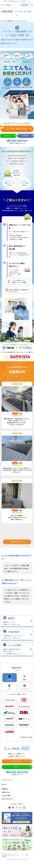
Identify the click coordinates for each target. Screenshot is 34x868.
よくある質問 (15, 645)
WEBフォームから (21, 761)
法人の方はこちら (7, 799)
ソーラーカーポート (25, 687)
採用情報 (4, 857)
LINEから (23, 767)
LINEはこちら (10, 136)
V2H (9, 687)
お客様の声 (5, 789)
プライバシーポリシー (7, 853)
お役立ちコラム (6, 792)
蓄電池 (11, 618)
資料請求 (27, 136)
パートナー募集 (25, 855)
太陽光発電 (14, 632)
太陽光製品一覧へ (26, 737)
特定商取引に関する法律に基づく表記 (10, 855)
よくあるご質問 (6, 796)
